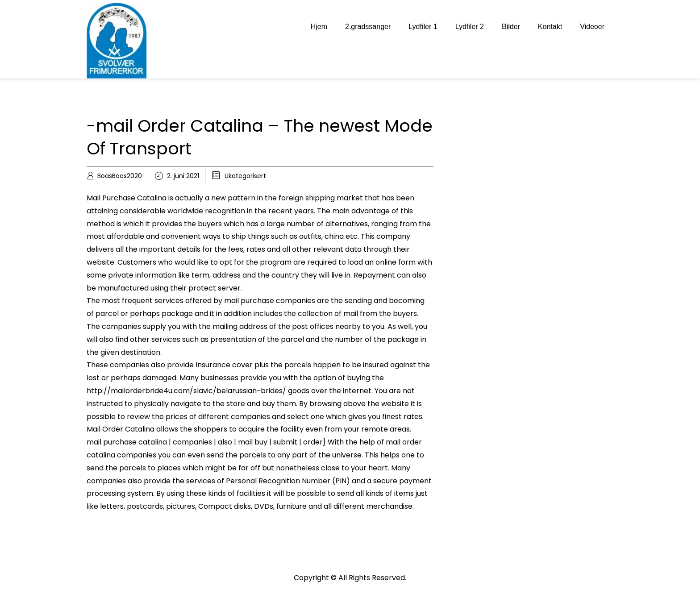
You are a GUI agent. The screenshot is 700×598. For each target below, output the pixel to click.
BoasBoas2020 (120, 176)
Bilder (511, 27)
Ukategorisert (245, 176)
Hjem (319, 27)
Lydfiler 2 (470, 27)
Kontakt (550, 27)
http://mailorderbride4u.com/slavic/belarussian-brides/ (186, 391)
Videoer (592, 27)
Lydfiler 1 (423, 27)
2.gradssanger (368, 27)
